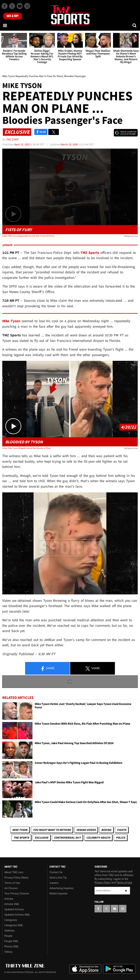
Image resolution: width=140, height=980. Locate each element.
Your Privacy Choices (17, 893)
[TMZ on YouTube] (115, 909)
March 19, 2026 (69, 144)
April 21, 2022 (22, 144)
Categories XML (14, 925)
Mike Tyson (20, 830)
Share (47, 668)
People (8, 936)
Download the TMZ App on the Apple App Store (85, 969)
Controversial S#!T (67, 838)
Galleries (9, 931)
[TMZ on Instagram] (27, 6)
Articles (9, 899)
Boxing (106, 830)
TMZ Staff (12, 139)
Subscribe (126, 891)
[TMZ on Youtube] (20, 6)
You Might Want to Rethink (52, 830)
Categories (11, 920)
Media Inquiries (58, 893)
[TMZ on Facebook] (5, 6)
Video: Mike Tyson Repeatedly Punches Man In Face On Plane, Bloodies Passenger (29, 236)
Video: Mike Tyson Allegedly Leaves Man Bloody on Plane (27, 448)
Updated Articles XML (17, 915)
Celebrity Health (98, 838)
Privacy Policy (103, 883)
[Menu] (5, 25)
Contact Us (56, 872)
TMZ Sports (90, 253)
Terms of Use (12, 883)
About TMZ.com (14, 872)
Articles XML (12, 904)
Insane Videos (86, 830)
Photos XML (12, 946)
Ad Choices (11, 888)
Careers (54, 883)
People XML (11, 941)
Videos (8, 952)
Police (120, 838)
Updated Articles (14, 909)
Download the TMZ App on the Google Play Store (119, 969)
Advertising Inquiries (61, 888)
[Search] (135, 25)
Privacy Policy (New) (16, 878)
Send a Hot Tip (58, 878)
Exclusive (42, 838)
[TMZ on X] (12, 6)
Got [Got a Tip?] (13, 16)
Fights (122, 830)
